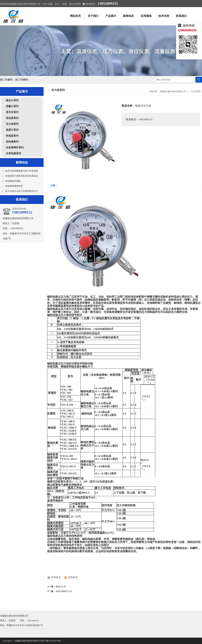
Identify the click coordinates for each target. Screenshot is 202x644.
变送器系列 (12, 118)
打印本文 (56, 577)
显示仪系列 (12, 112)
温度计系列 (12, 130)
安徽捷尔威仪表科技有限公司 (173, 91)
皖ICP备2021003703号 (51, 641)
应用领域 (146, 16)
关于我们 (93, 16)
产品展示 (111, 16)
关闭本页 (73, 577)
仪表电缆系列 (13, 153)
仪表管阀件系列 (15, 148)
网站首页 (75, 16)
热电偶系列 (12, 142)
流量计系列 (12, 106)
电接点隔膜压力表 (64, 591)
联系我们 (181, 16)
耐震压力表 (61, 587)
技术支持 (164, 16)
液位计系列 (12, 100)
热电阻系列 (12, 136)
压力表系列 (12, 124)
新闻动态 (128, 16)
